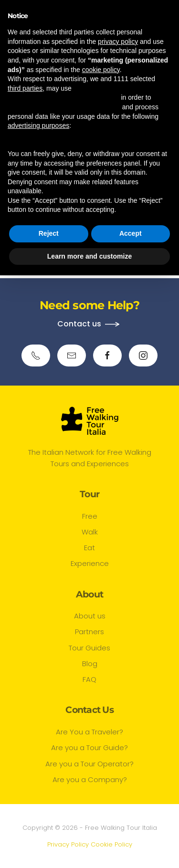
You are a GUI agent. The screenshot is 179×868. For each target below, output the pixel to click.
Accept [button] (131, 233)
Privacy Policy (68, 844)
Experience (90, 563)
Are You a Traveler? (89, 732)
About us (90, 616)
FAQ (89, 679)
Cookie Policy (111, 844)
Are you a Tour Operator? (89, 764)
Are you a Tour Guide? (89, 748)
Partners (89, 632)
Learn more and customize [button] (89, 256)
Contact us (79, 324)
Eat (89, 548)
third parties (25, 88)
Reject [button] (49, 233)
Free (90, 516)
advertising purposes (38, 125)
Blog (90, 664)
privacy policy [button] (118, 42)
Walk (90, 532)
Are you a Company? (90, 779)
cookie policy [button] (101, 70)
